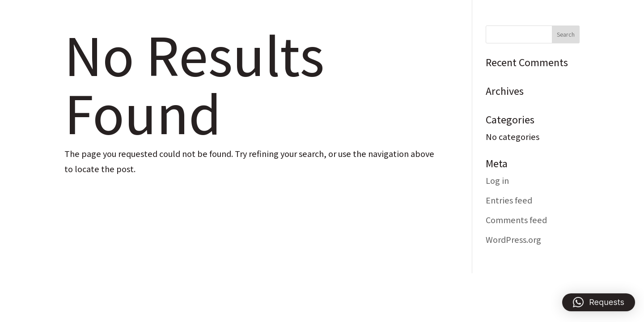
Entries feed (509, 200)
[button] (599, 302)
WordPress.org (513, 240)
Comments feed (516, 220)
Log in (497, 181)
